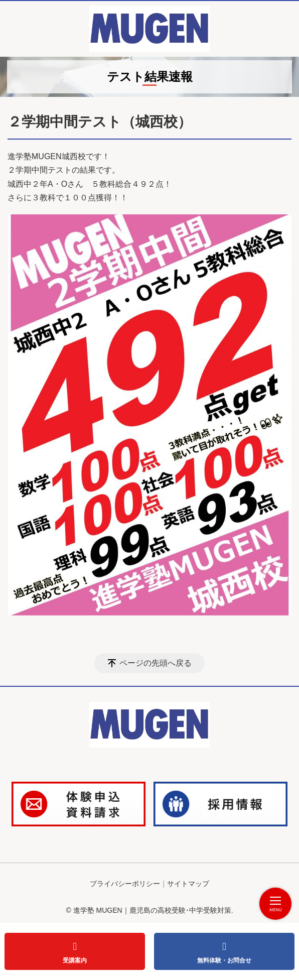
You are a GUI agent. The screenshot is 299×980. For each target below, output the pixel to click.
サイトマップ (188, 884)
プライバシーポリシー (125, 884)
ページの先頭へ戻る (156, 663)
